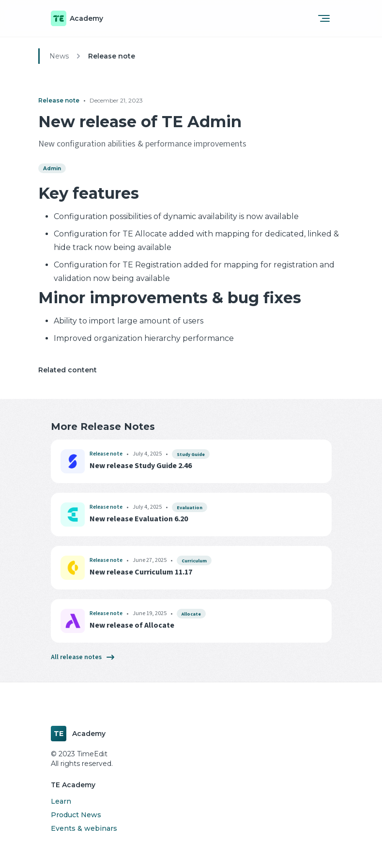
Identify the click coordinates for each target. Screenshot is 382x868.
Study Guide (191, 455)
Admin (52, 169)
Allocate (191, 614)
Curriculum (194, 561)
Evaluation (190, 508)
